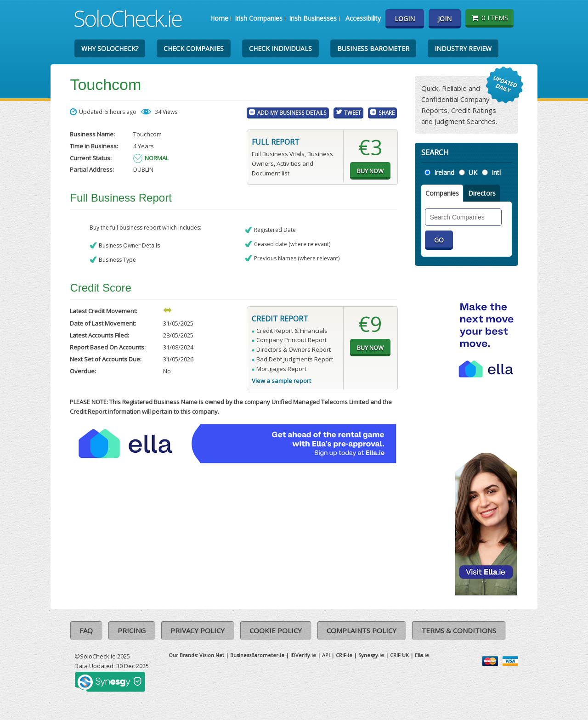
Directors (482, 193)
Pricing (132, 630)
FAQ (86, 630)
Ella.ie (422, 655)
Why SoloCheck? (110, 48)
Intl (496, 172)
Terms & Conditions (459, 630)
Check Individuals (280, 48)
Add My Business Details (292, 112)
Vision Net (212, 655)
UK (473, 172)
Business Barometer (373, 48)
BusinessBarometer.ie (257, 655)
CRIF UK (399, 655)
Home (219, 18)
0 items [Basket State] (489, 17)
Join (445, 19)
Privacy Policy (198, 630)
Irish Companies (259, 18)
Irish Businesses (313, 18)
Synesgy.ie (371, 655)
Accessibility (363, 18)
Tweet (353, 112)
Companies (442, 193)
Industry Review (463, 48)
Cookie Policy (276, 630)
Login (405, 19)
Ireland (444, 172)
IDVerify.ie (303, 655)
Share (387, 112)
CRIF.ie (344, 655)
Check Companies (194, 48)
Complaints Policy (362, 630)
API (326, 655)
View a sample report (281, 381)
